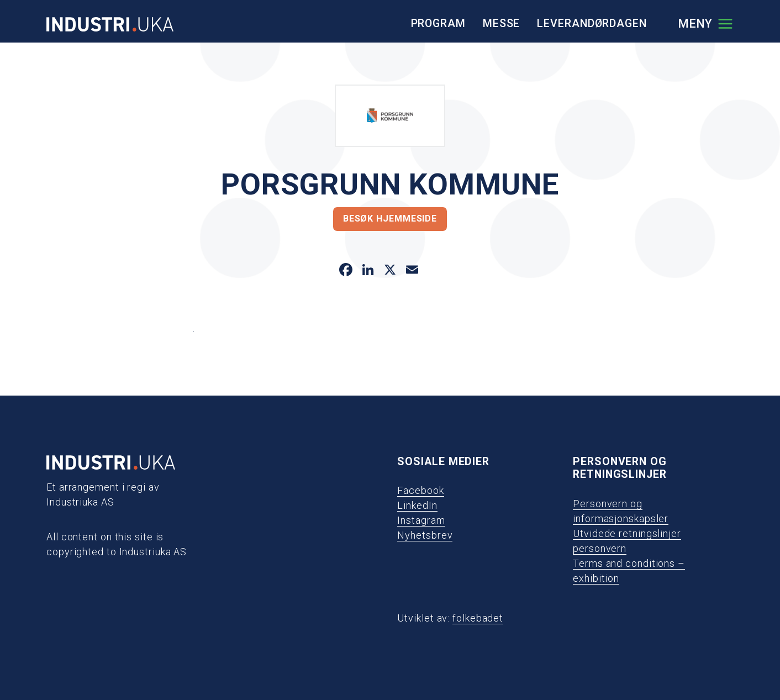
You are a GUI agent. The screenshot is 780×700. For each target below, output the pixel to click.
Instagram (421, 520)
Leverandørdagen (592, 23)
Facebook (420, 490)
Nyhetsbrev (425, 535)
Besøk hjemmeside (390, 219)
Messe (502, 23)
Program (438, 23)
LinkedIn (417, 505)
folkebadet (478, 618)
